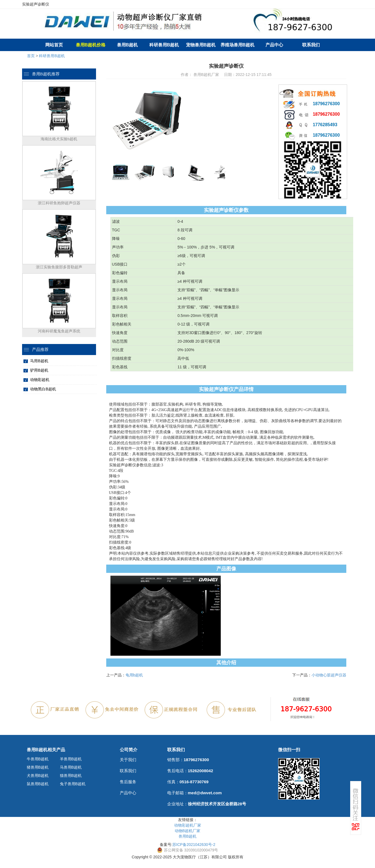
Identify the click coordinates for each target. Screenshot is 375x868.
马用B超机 (39, 361)
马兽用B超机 (71, 767)
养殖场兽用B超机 (238, 45)
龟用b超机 (134, 675)
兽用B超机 (127, 45)
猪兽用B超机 (38, 767)
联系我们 (311, 45)
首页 (31, 56)
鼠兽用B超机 (38, 784)
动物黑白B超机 (43, 389)
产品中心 (274, 45)
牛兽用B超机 (38, 759)
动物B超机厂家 (188, 831)
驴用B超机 (39, 370)
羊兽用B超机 (71, 759)
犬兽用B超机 (38, 776)
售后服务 (128, 782)
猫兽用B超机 (71, 776)
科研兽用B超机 (164, 45)
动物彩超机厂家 (188, 825)
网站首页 (54, 45)
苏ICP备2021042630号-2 (194, 845)
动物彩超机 (40, 380)
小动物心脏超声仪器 (329, 675)
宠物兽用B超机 (201, 45)
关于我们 (128, 760)
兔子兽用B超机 (73, 784)
